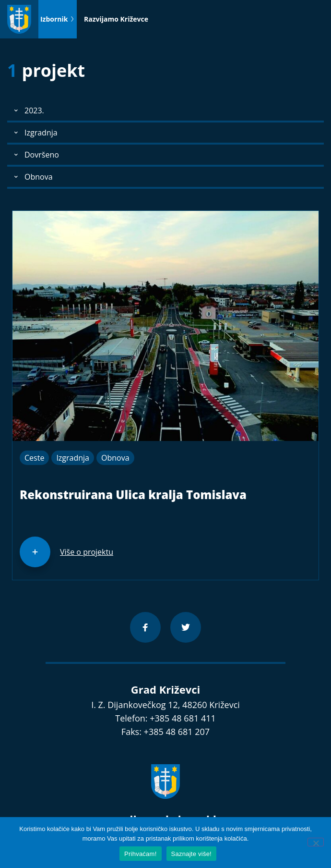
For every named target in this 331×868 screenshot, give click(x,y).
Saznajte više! (191, 854)
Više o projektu (87, 552)
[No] (316, 842)
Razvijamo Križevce (116, 19)
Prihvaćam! (141, 854)
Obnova (115, 458)
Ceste (34, 458)
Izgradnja (73, 458)
